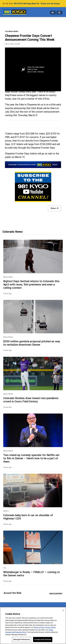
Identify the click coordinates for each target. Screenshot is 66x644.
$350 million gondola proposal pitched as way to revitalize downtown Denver (32, 343)
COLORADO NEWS (12, 31)
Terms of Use (39, 627)
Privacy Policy (50, 627)
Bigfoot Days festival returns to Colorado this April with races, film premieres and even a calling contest (31, 284)
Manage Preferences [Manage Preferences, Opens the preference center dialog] (22, 639)
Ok (63, 610)
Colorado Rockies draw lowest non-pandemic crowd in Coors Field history (31, 400)
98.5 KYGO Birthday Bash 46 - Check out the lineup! (37, 4)
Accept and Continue (43, 639)
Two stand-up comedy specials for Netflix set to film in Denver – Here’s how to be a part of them (31, 458)
